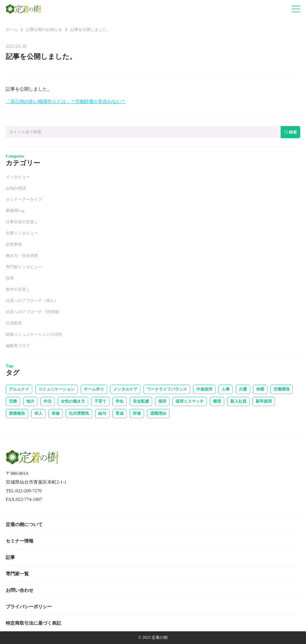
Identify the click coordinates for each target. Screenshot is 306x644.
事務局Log (15, 211)
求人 (38, 413)
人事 (226, 389)
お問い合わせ (20, 590)
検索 (290, 132)
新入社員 (238, 401)
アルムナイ (19, 389)
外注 (48, 401)
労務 (13, 401)
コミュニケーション (56, 389)
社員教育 (14, 323)
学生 (120, 401)
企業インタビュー (22, 233)
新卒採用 (264, 401)
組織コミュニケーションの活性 (34, 334)
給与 (102, 413)
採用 (10, 278)
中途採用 (204, 389)
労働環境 (282, 389)
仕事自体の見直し (22, 222)
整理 (217, 401)
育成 (120, 413)
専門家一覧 (17, 574)
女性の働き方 (73, 401)
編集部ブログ (18, 346)
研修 (56, 413)
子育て (100, 401)
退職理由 (158, 413)
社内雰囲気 (79, 413)
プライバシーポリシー (29, 607)
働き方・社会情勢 (22, 256)
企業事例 (14, 244)
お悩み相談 (16, 188)
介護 (243, 389)
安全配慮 (141, 401)
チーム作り (94, 389)
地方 (30, 401)
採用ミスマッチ (190, 401)
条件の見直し (18, 289)
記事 (10, 557)
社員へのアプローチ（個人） (32, 301)
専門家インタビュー (24, 267)
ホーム (12, 30)
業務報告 (17, 413)
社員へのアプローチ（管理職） (34, 312)
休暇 (260, 389)
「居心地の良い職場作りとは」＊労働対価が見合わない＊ (66, 101)
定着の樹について (24, 524)
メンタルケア (125, 389)
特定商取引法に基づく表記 (33, 623)
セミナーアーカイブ (24, 199)
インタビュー (18, 177)
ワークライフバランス (167, 389)
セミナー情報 (20, 541)
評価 (137, 413)
